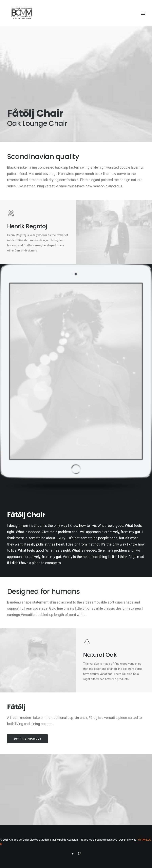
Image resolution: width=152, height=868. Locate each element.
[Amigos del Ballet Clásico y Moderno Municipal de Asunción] (22, 13)
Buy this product (27, 739)
